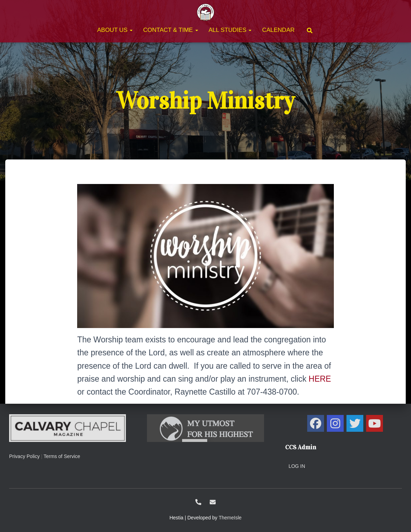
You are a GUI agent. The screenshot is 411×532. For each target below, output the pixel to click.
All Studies (230, 30)
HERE (320, 379)
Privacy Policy (24, 456)
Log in (297, 466)
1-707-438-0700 (198, 502)
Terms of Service (62, 456)
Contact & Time (170, 30)
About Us (115, 30)
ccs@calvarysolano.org (213, 502)
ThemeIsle (230, 518)
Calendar (278, 30)
